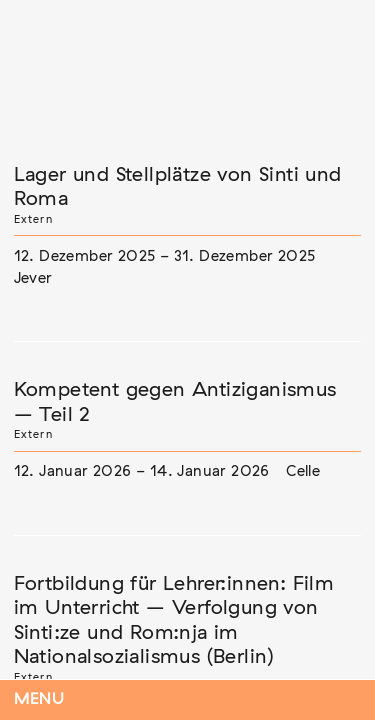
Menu (39, 699)
